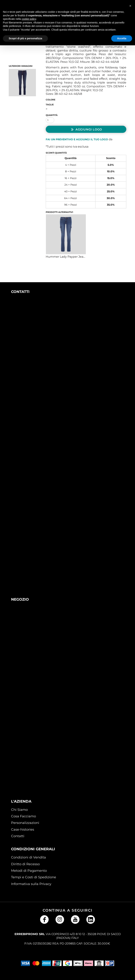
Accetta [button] (122, 38)
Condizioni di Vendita (28, 857)
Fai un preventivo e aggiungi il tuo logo (77, 139)
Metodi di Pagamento (29, 871)
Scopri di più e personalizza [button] (25, 38)
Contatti (18, 836)
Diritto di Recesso (25, 864)
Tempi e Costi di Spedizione (34, 877)
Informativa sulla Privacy (31, 884)
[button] (48, 336)
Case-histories (23, 830)
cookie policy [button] (29, 19)
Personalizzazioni (25, 823)
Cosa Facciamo (23, 816)
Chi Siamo (19, 810)
